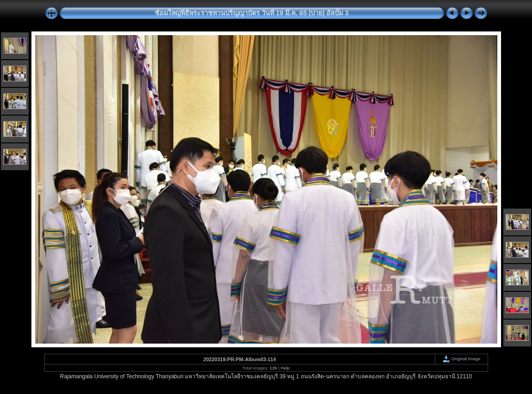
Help (285, 368)
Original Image (461, 359)
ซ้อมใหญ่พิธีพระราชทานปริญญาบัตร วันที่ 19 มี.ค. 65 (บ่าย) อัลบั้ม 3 (252, 13)
